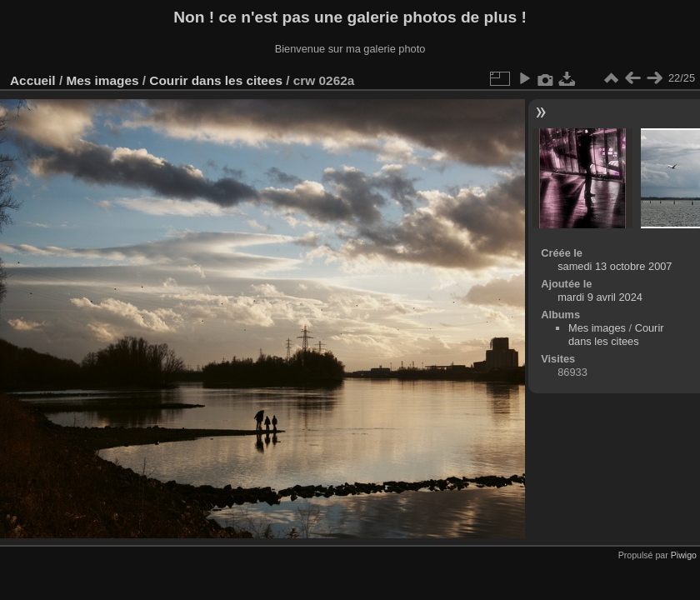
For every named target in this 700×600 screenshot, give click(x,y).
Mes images (102, 80)
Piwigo (684, 555)
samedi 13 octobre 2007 (615, 266)
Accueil (33, 80)
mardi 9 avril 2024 (600, 297)
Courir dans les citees (216, 80)
